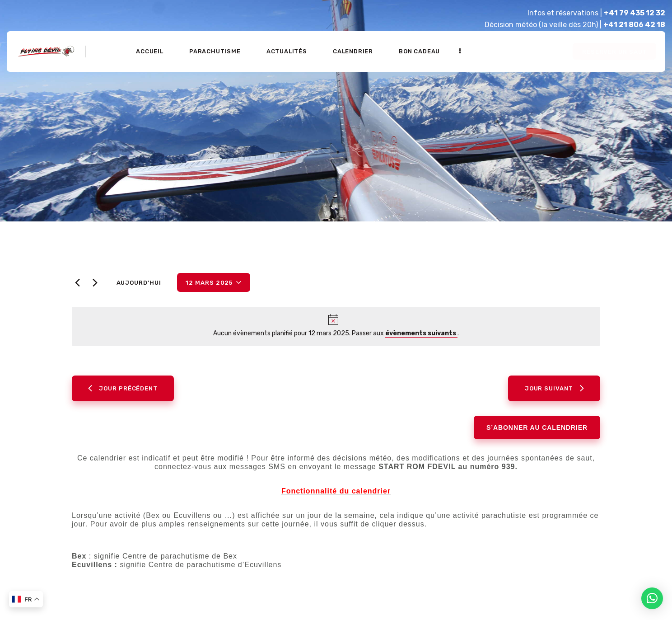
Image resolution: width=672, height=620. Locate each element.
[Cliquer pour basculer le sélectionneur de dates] (214, 282)
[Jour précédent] (77, 283)
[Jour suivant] (95, 283)
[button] (652, 598)
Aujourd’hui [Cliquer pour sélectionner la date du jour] (139, 283)
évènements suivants (421, 333)
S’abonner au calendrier (537, 427)
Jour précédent (123, 388)
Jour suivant (554, 388)
